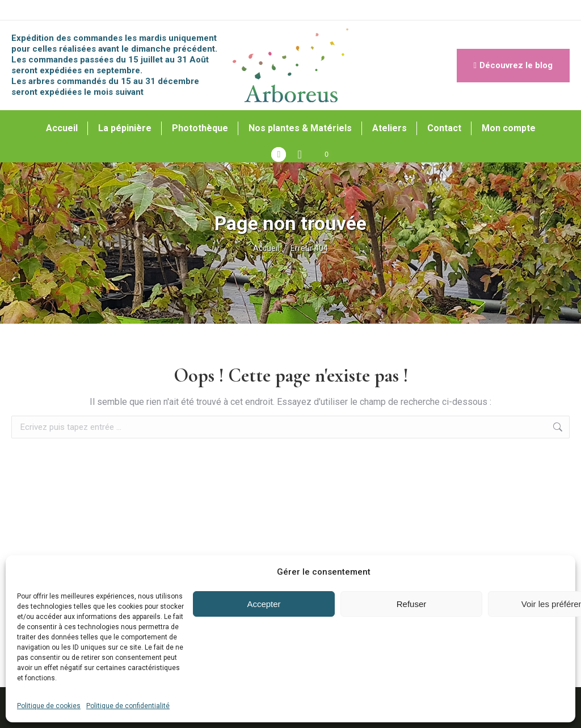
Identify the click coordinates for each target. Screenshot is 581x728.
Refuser (412, 604)
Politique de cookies (49, 706)
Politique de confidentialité (128, 706)
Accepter (264, 604)
